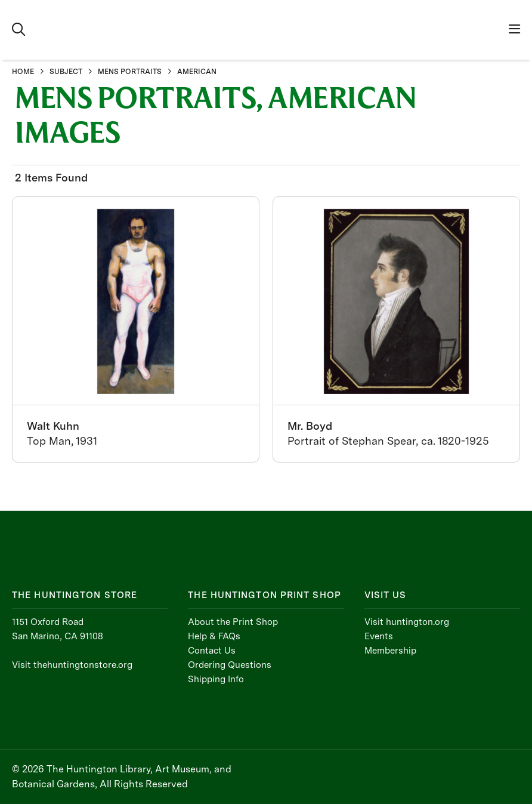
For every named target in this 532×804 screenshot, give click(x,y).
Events (379, 636)
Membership (390, 651)
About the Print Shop (233, 622)
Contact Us (212, 651)
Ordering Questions (230, 665)
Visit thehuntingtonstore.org (72, 665)
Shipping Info (216, 679)
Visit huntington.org (407, 622)
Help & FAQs (214, 636)
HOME (23, 72)
